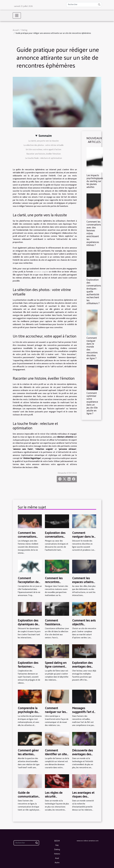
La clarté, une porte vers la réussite (44, 141)
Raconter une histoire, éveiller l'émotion (44, 154)
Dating (24, 30)
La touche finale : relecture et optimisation (44, 158)
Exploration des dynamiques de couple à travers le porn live (30, 626)
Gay (57, 845)
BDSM (57, 841)
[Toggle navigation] (17, 15)
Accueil (16, 30)
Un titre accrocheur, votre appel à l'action (44, 150)
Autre (57, 862)
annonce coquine (41, 272)
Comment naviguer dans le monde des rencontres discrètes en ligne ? (92, 348)
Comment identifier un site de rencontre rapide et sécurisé (57, 756)
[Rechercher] (84, 5)
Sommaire (45, 136)
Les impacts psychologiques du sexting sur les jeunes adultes (95, 181)
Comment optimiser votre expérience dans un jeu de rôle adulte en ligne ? (92, 403)
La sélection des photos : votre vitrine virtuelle (44, 145)
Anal (57, 858)
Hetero (57, 854)
